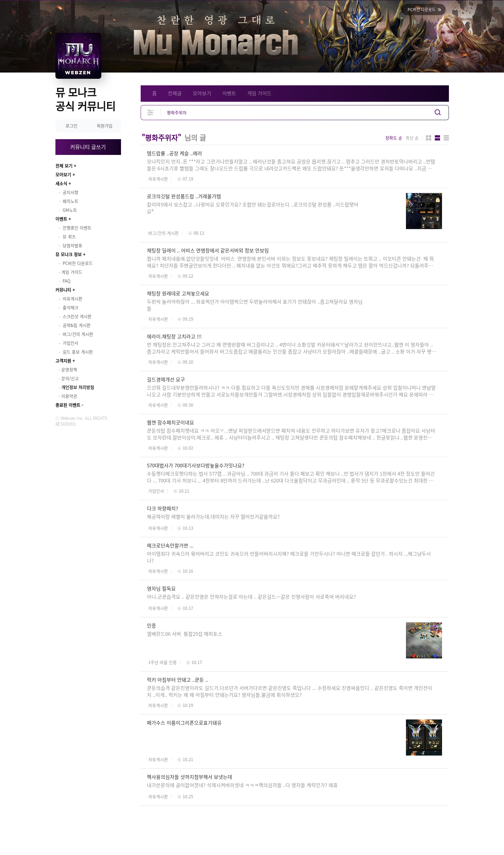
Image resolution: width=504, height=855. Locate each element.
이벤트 (61, 219)
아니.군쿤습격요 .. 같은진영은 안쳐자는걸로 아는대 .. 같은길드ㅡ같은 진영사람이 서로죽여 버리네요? (252, 597)
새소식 (61, 183)
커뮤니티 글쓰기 (88, 147)
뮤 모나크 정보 (69, 254)
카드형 (429, 138)
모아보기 (63, 174)
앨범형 (437, 138)
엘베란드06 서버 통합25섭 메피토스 (185, 634)
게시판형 (446, 138)
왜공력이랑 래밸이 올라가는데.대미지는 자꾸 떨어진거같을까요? (213, 517)
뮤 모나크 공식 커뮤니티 (85, 99)
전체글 (175, 93)
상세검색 (151, 112)
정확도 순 (394, 138)
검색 (438, 112)
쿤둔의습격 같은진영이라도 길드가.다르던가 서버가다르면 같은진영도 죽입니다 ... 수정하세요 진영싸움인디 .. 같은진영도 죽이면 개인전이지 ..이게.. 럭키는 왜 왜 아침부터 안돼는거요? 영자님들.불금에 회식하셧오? (290, 691)
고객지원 (63, 361)
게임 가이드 (259, 93)
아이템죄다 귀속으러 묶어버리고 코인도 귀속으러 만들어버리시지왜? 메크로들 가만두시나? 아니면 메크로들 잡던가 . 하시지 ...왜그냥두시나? (289, 557)
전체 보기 (64, 166)
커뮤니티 (63, 290)
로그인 (71, 126)
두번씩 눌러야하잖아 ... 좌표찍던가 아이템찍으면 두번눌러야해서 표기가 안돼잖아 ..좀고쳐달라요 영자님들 (255, 305)
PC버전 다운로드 (422, 10)
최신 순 (412, 138)
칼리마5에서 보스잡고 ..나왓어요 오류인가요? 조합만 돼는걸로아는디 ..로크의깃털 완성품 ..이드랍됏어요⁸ (253, 208)
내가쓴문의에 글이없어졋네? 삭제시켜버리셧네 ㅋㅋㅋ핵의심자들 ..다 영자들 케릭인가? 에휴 (242, 785)
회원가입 (105, 126)
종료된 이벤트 (68, 405)
